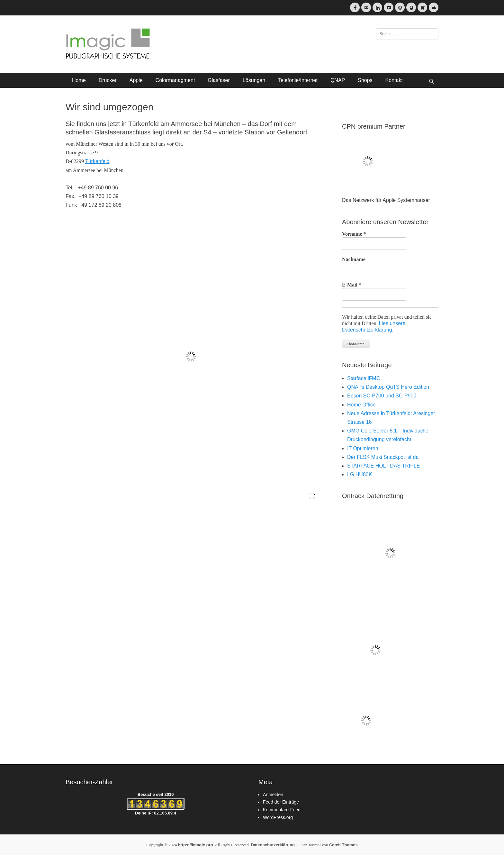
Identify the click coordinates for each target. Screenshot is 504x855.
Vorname (354, 234)
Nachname (354, 259)
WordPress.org (278, 817)
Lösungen (254, 80)
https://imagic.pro (196, 845)
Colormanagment (175, 80)
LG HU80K (360, 474)
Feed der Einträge (281, 802)
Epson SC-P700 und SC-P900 (382, 396)
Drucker (108, 80)
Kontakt (394, 80)
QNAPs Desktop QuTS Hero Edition (388, 387)
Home (79, 80)
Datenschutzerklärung (273, 845)
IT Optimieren (363, 448)
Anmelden (273, 795)
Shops (365, 80)
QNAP (338, 80)
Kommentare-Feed (282, 810)
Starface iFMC (364, 378)
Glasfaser (219, 80)
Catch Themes (343, 845)
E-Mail (352, 285)
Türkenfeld (97, 161)
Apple (136, 80)
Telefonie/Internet (298, 80)
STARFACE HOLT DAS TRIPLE (383, 466)
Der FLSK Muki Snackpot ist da (383, 457)
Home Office (361, 405)
